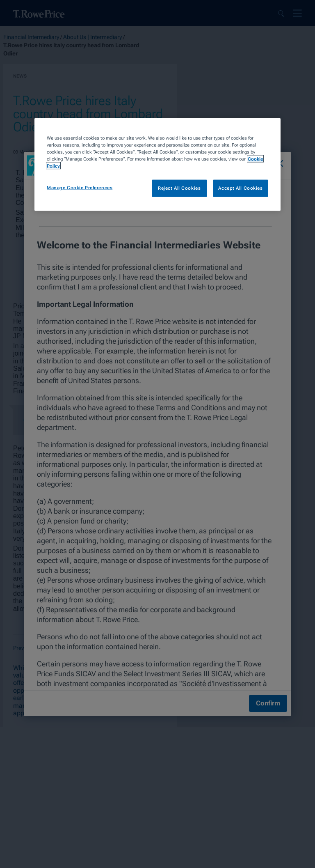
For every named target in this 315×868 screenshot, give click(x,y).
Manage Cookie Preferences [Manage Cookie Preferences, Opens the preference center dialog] (80, 188)
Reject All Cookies (179, 188)
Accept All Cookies (240, 188)
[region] (157, 165)
